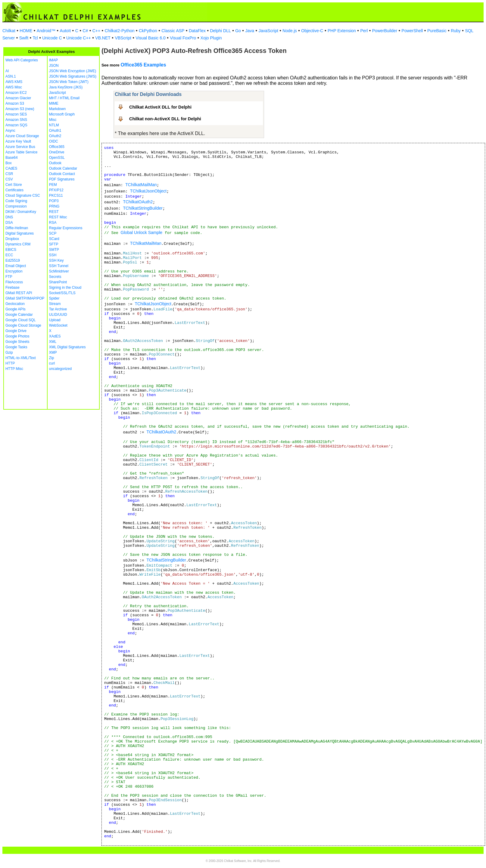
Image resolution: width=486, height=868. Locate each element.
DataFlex (197, 31)
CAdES (11, 168)
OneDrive (57, 152)
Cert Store (14, 185)
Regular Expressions (66, 228)
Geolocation (15, 304)
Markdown (57, 109)
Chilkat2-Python (120, 31)
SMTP (54, 250)
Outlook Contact (62, 174)
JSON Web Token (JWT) (69, 82)
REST (54, 212)
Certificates (14, 190)
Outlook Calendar (63, 168)
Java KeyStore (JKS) (66, 87)
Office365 (57, 147)
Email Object (16, 266)
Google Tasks (16, 347)
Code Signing (16, 201)
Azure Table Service (22, 152)
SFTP (54, 244)
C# (85, 31)
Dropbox (12, 239)
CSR (9, 174)
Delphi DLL (220, 31)
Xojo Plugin (211, 38)
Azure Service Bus (20, 147)
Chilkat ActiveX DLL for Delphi (160, 107)
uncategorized (60, 369)
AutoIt (65, 31)
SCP (53, 233)
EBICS (11, 250)
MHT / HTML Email (64, 98)
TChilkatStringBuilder (143, 208)
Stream (55, 304)
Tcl (35, 38)
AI (7, 71)
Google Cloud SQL (21, 320)
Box (9, 163)
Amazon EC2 (16, 93)
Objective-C (312, 31)
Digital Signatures (20, 233)
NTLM (54, 125)
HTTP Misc (14, 369)
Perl (364, 31)
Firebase (12, 288)
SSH (53, 255)
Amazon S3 (15, 103)
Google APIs (16, 309)
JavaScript (268, 31)
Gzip (9, 352)
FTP (9, 277)
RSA (53, 223)
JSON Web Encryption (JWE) (73, 71)
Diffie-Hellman (17, 228)
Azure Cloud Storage (22, 136)
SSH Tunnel (59, 266)
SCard (54, 239)
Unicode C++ (79, 38)
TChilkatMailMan (141, 185)
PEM (53, 185)
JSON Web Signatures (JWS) (73, 76)
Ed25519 (13, 260)
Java (250, 31)
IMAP (53, 60)
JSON (54, 66)
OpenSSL (57, 158)
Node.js (290, 31)
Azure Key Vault (18, 141)
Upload (55, 320)
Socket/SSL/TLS (62, 293)
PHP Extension (342, 31)
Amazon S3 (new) (20, 109)
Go (238, 31)
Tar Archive (58, 309)
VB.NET (103, 38)
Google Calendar (19, 315)
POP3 (54, 201)
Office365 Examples (143, 65)
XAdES (55, 336)
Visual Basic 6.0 (150, 38)
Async (10, 131)
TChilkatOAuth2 (138, 202)
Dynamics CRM (18, 244)
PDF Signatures (62, 179)
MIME (54, 103)
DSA (9, 223)
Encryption (14, 271)
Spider (54, 298)
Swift (24, 38)
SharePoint (58, 282)
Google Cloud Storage (23, 325)
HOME (26, 31)
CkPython (148, 31)
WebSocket (58, 325)
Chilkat (9, 31)
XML (53, 342)
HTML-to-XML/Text (21, 358)
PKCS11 (56, 195)
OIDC (54, 141)
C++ (96, 31)
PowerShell (412, 31)
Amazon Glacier (18, 98)
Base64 (12, 158)
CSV (9, 179)
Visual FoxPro (183, 38)
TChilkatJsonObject (148, 191)
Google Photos (17, 336)
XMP (53, 352)
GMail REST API (19, 293)
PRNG (54, 206)
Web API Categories (22, 60)
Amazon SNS (16, 120)
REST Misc (58, 217)
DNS (9, 217)
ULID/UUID (58, 315)
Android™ (46, 31)
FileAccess (14, 282)
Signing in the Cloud (65, 288)
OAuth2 (55, 136)
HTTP (10, 363)
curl (52, 363)
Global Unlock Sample (142, 232)
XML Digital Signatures (67, 347)
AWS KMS (14, 82)
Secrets (55, 277)
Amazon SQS (16, 125)
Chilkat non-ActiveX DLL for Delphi (165, 119)
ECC (9, 255)
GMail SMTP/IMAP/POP (25, 298)
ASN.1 (11, 76)
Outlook (55, 163)
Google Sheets (17, 342)
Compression (16, 206)
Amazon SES (16, 114)
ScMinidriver (59, 271)
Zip (52, 358)
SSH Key (56, 260)
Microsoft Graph (62, 114)
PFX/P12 (56, 190)
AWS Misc (14, 87)
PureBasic (437, 31)
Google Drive (16, 331)
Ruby (456, 31)
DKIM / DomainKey (21, 212)
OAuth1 (55, 131)
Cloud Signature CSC (23, 195)
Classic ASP (173, 31)
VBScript (123, 38)
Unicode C (52, 38)
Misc (53, 120)
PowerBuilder (385, 31)
